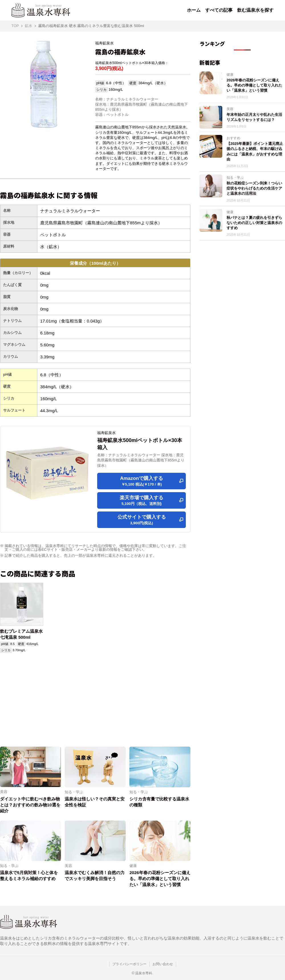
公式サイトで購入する (142, 520)
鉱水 (28, 26)
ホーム (194, 10)
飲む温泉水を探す (255, 10)
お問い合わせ (163, 964)
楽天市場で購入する (142, 501)
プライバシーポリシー (129, 964)
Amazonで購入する (142, 481)
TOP (15, 26)
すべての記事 (219, 10)
